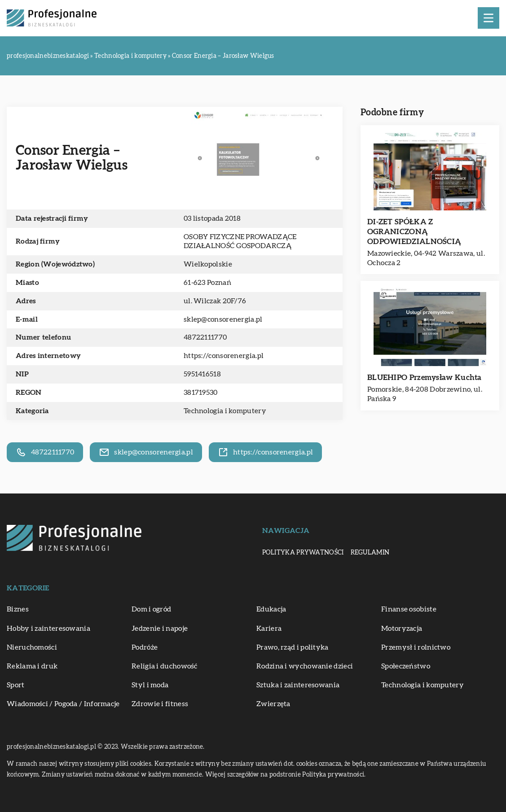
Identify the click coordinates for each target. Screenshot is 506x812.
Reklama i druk (32, 666)
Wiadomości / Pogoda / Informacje (63, 704)
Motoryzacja (402, 629)
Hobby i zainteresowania (48, 629)
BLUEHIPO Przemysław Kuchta (425, 378)
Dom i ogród (151, 609)
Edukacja (271, 609)
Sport (16, 685)
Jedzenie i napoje (160, 629)
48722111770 (205, 337)
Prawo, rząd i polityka (293, 647)
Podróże (145, 647)
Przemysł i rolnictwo (416, 647)
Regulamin (370, 553)
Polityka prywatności (303, 553)
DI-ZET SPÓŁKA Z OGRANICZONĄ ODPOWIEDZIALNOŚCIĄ (414, 232)
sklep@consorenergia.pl (223, 319)
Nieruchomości (32, 647)
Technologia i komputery (225, 411)
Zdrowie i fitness (160, 704)
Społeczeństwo (406, 666)
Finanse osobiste (409, 609)
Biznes (18, 609)
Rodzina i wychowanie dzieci (305, 666)
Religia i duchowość (165, 666)
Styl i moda (150, 685)
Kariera (269, 629)
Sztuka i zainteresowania (298, 685)
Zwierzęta (273, 704)
